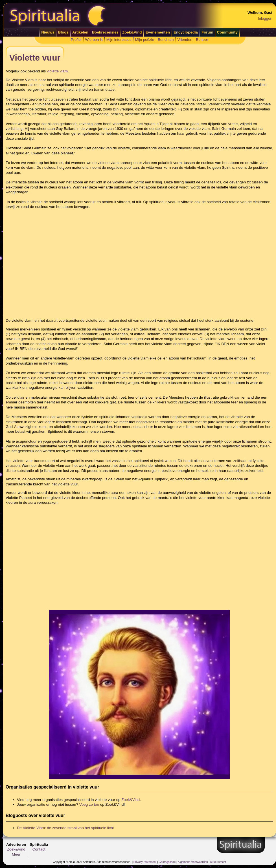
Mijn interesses (119, 40)
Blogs (63, 32)
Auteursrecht (218, 862)
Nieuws (48, 32)
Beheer (202, 40)
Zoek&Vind (132, 32)
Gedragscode (167, 862)
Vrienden (185, 40)
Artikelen (80, 32)
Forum (207, 32)
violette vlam (57, 71)
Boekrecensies (105, 32)
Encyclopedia (186, 32)
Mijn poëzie (145, 40)
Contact (39, 849)
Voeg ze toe (89, 804)
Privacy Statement (145, 862)
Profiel (76, 40)
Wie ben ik (94, 40)
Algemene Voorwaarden (193, 862)
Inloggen (265, 18)
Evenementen (158, 32)
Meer (16, 854)
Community (227, 32)
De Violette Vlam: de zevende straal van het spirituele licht (65, 828)
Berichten (166, 40)
